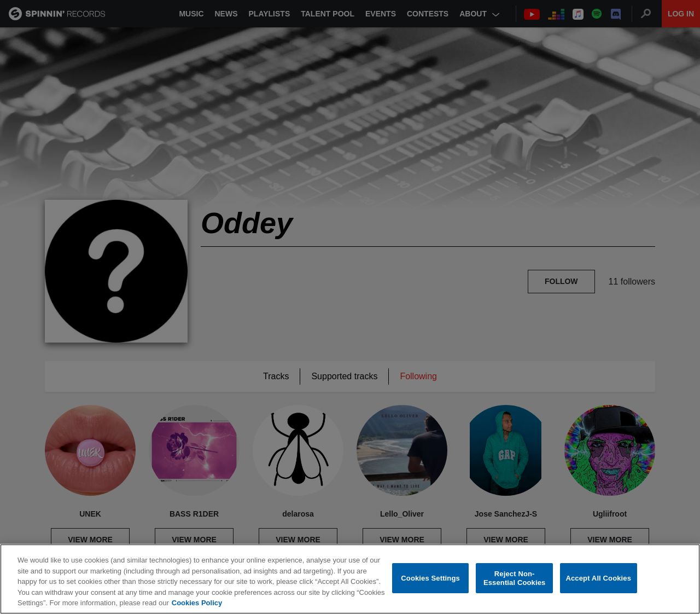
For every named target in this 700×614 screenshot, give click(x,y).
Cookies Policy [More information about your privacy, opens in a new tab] (197, 603)
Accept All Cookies (598, 578)
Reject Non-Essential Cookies (514, 578)
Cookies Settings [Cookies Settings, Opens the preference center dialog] (430, 578)
